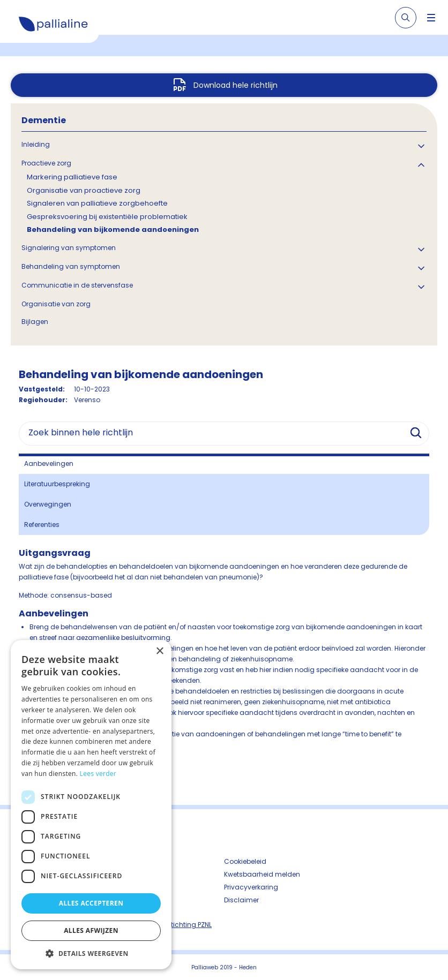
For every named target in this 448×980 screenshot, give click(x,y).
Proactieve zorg (46, 163)
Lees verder (98, 774)
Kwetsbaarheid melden (262, 874)
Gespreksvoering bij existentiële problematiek (107, 217)
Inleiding (36, 144)
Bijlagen (35, 322)
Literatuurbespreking (57, 484)
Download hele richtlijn (236, 85)
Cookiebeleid (245, 861)
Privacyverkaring (251, 887)
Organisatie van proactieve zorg (84, 190)
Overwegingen (48, 504)
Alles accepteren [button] (91, 903)
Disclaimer (241, 900)
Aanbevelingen (49, 463)
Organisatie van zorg (56, 304)
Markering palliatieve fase (72, 177)
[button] (91, 953)
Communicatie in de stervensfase (77, 285)
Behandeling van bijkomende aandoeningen (113, 229)
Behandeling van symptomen (71, 266)
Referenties (42, 525)
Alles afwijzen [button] (91, 930)
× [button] (159, 651)
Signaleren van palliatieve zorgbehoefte (97, 203)
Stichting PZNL (189, 925)
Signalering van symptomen (69, 248)
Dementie (44, 120)
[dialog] (91, 805)
